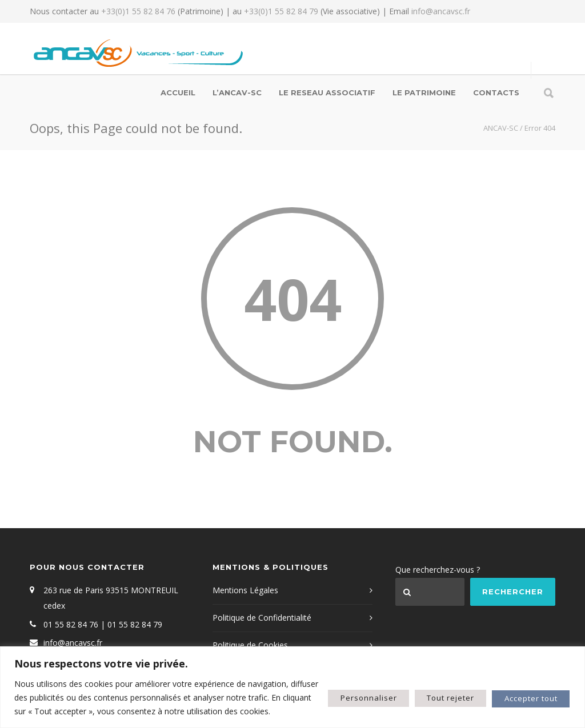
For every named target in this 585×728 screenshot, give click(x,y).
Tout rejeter (433, 691)
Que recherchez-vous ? (438, 570)
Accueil (178, 92)
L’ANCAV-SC (237, 92)
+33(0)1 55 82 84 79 (281, 11)
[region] (292, 680)
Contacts (496, 92)
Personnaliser (341, 691)
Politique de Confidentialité (262, 618)
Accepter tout (525, 691)
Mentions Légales (245, 590)
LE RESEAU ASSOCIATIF (327, 92)
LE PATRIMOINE (424, 92)
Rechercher (513, 592)
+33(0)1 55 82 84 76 (138, 11)
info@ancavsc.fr (441, 11)
